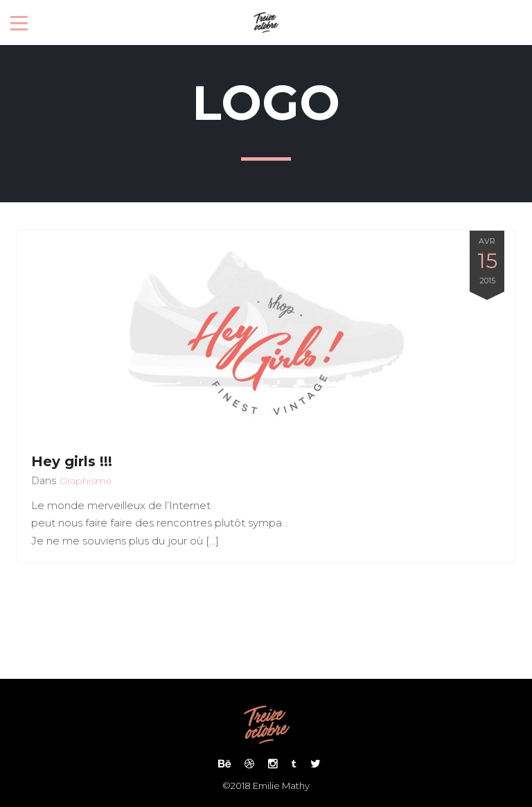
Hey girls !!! (72, 461)
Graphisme (86, 481)
